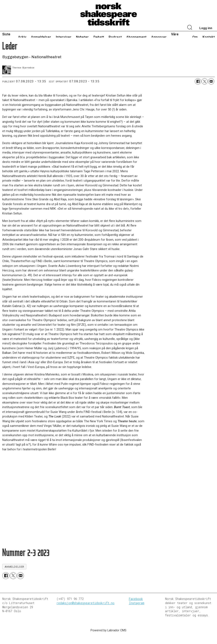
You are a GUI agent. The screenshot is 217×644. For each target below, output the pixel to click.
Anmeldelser (41, 37)
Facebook (136, 599)
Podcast (115, 37)
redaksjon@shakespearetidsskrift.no (85, 603)
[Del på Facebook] (198, 81)
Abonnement (136, 37)
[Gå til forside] (109, 14)
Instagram (137, 603)
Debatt (99, 37)
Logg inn (206, 28)
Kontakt (209, 37)
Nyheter (82, 37)
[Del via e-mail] (211, 81)
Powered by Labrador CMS (108, 630)
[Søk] (190, 28)
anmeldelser (14, 567)
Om (195, 37)
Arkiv (22, 37)
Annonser (159, 37)
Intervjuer (64, 37)
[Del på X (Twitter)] (205, 81)
